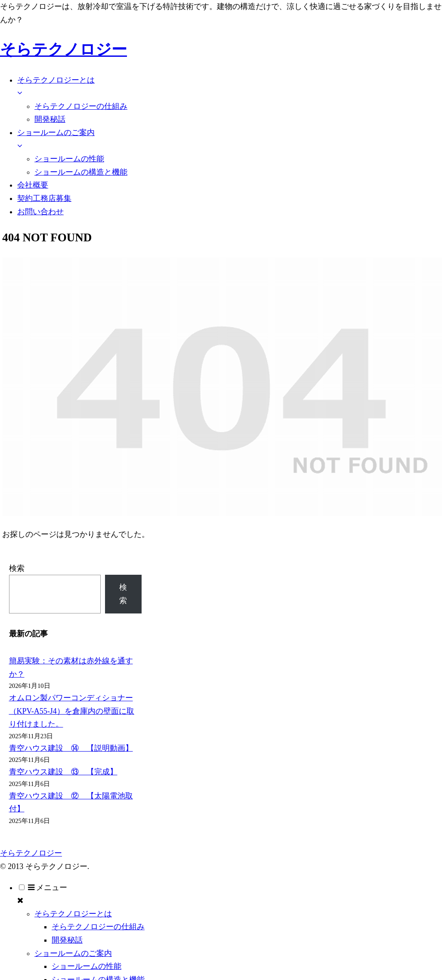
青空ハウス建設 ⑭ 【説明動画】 (71, 748)
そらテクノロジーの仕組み (98, 927)
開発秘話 (67, 940)
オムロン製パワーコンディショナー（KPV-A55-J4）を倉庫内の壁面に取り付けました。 (72, 711)
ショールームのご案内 (73, 953)
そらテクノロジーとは (73, 914)
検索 (17, 568)
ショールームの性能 (87, 966)
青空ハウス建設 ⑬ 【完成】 (63, 772)
